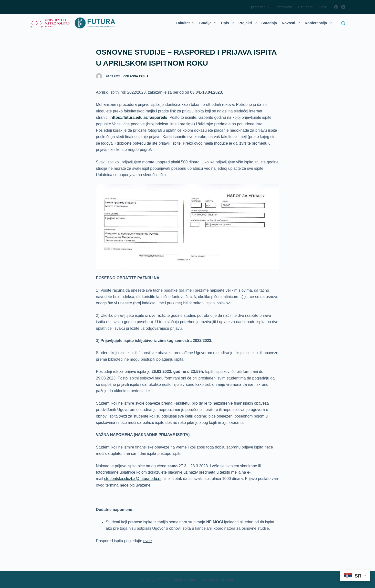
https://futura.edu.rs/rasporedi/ (139, 117)
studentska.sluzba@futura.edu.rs (133, 479)
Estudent (305, 7)
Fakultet (186, 23)
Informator (284, 7)
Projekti (249, 23)
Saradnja (269, 23)
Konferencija (319, 23)
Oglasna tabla (136, 76)
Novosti (292, 23)
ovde (148, 541)
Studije (209, 23)
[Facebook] (336, 7)
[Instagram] (343, 7)
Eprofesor (260, 7)
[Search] (343, 23)
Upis (322, 7)
